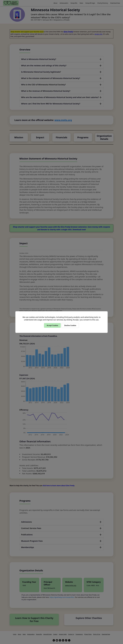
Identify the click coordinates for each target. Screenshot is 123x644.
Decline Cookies (70, 325)
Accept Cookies (52, 325)
